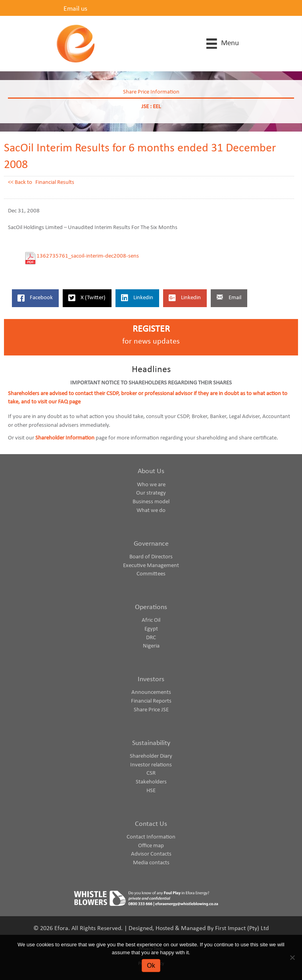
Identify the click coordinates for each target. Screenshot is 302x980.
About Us (151, 471)
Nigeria (151, 646)
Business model (151, 502)
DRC (151, 638)
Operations (151, 607)
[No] (292, 957)
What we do (151, 511)
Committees (151, 574)
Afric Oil (151, 620)
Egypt (151, 629)
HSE (151, 791)
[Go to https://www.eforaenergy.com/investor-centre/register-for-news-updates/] (151, 337)
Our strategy (151, 493)
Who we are (151, 485)
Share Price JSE (151, 710)
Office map (151, 846)
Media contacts (151, 863)
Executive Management (151, 566)
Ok (151, 966)
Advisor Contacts (151, 854)
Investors (151, 679)
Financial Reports (151, 701)
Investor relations (151, 765)
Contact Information (151, 837)
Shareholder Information (65, 438)
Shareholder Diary (151, 756)
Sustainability (151, 743)
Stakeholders (151, 782)
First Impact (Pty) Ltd (242, 928)
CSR (151, 773)
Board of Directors (151, 557)
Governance (151, 544)
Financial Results (55, 182)
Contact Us (151, 824)
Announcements (151, 692)
